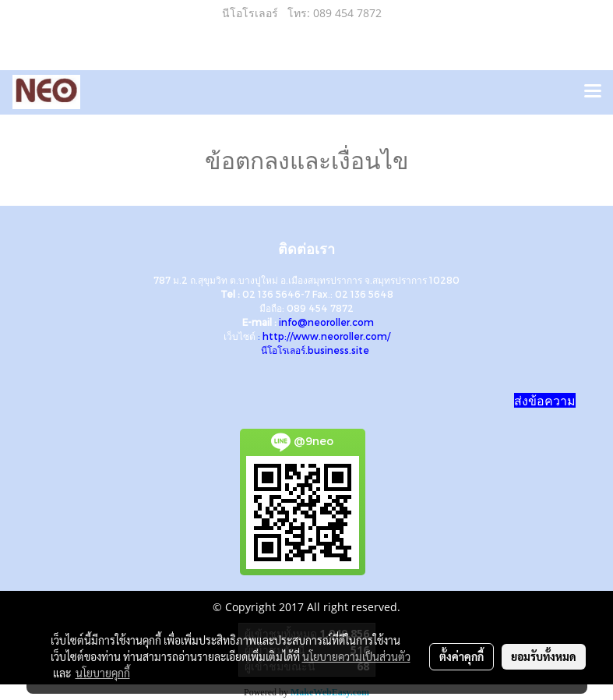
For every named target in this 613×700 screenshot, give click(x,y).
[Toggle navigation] (593, 92)
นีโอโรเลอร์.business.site (315, 350)
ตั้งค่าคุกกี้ (462, 656)
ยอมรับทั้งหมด (544, 656)
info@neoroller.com (326, 322)
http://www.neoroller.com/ (326, 336)
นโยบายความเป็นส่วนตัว (356, 656)
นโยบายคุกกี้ (103, 673)
